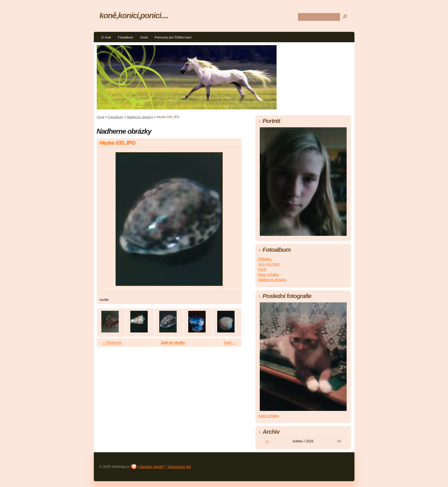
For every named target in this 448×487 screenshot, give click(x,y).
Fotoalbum (126, 37)
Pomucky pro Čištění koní (173, 37)
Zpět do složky (173, 343)
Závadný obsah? (152, 467)
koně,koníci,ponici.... (134, 15)
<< (267, 441)
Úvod (144, 37)
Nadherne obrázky (140, 117)
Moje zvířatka (269, 275)
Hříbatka (265, 259)
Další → (230, 343)
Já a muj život (269, 264)
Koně (262, 269)
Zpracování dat (179, 467)
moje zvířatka (269, 416)
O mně (106, 37)
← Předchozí (112, 343)
